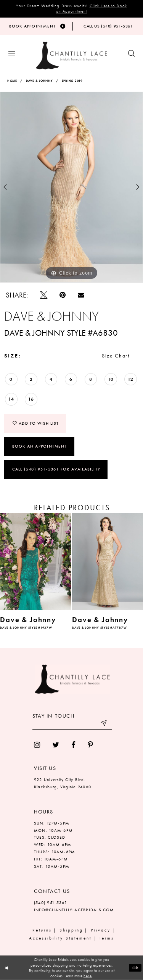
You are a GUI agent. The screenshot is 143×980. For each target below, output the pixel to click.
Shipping (71, 930)
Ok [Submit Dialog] (136, 968)
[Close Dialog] (7, 968)
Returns (42, 930)
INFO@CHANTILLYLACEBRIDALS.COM (74, 910)
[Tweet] (44, 295)
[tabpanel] (71, 187)
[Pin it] (63, 295)
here (88, 976)
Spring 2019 (72, 81)
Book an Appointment (40, 446)
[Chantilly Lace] (71, 56)
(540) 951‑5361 (51, 902)
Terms (107, 938)
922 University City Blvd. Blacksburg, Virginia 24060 (63, 783)
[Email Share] (81, 295)
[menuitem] (37, 745)
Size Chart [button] (116, 356)
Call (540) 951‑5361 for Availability (56, 469)
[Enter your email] (72, 724)
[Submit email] (104, 724)
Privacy (101, 930)
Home (12, 81)
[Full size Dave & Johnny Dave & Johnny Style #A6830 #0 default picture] (71, 187)
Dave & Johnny (39, 81)
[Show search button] (131, 54)
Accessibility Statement (60, 938)
